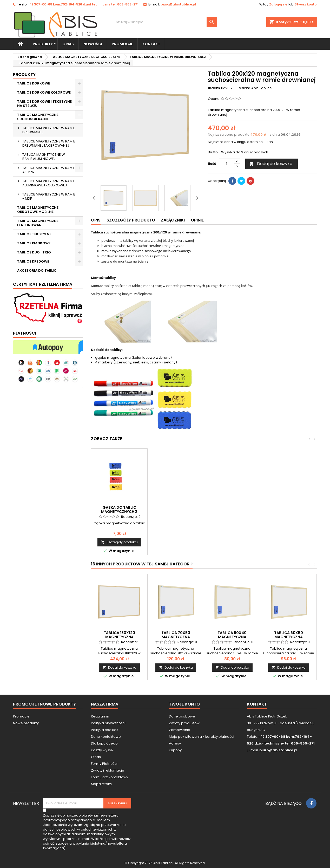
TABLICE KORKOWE (34, 83)
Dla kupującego (104, 743)
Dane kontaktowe (106, 737)
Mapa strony (101, 784)
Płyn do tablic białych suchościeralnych (119, 510)
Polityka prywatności (108, 723)
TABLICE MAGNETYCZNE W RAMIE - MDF (49, 196)
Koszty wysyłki (103, 750)
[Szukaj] (165, 22)
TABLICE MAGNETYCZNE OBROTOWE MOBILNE (38, 210)
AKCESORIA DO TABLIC (37, 270)
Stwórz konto (306, 4)
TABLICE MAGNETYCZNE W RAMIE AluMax (49, 170)
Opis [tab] (96, 220)
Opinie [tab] (197, 220)
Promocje (21, 716)
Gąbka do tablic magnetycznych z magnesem (288, 512)
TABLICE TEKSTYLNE (34, 234)
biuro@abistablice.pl (178, 4)
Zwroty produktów (184, 723)
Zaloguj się (278, 4)
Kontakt (257, 704)
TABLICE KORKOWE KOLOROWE (44, 92)
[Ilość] (227, 164)
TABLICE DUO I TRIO (34, 252)
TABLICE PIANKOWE (34, 243)
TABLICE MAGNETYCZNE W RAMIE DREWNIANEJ (49, 130)
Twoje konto (184, 704)
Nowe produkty (26, 723)
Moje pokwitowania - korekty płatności (202, 737)
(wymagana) (87, 832)
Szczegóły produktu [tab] (131, 220)
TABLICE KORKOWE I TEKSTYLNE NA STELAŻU (44, 104)
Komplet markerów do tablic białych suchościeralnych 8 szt (232, 512)
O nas (68, 44)
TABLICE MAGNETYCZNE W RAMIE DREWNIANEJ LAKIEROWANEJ (49, 143)
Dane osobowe (182, 716)
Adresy (175, 743)
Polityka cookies (105, 730)
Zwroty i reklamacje (108, 770)
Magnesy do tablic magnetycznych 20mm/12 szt (176, 512)
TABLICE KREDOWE (33, 261)
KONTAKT (151, 44)
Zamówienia (180, 730)
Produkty (43, 44)
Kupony (175, 750)
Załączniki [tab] (173, 220)
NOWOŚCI (93, 44)
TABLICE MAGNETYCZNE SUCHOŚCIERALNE (38, 117)
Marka (245, 88)
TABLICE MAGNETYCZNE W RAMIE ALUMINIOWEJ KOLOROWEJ (49, 183)
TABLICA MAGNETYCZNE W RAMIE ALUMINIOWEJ (44, 157)
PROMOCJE (122, 44)
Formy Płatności (104, 764)
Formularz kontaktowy (110, 777)
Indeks (214, 88)
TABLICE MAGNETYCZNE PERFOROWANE (38, 223)
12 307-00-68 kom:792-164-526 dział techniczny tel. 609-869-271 (84, 4)
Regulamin (100, 716)
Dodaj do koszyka (271, 164)
